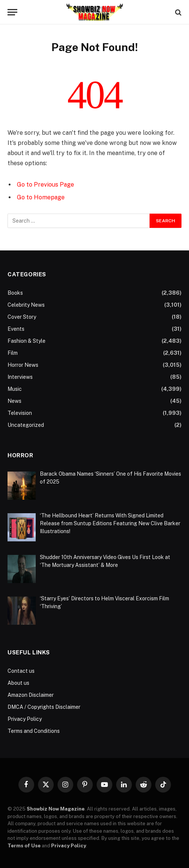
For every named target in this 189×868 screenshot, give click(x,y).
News (14, 401)
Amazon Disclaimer (31, 695)
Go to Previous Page (45, 185)
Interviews (20, 377)
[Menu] (12, 12)
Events (16, 329)
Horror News (23, 365)
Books (15, 293)
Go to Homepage (41, 197)
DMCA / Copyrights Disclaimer (44, 707)
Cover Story (22, 317)
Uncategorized (26, 425)
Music (15, 389)
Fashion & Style (26, 341)
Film (13, 353)
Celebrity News (26, 305)
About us (18, 683)
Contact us (21, 671)
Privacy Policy (25, 719)
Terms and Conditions (34, 731)
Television (20, 413)
